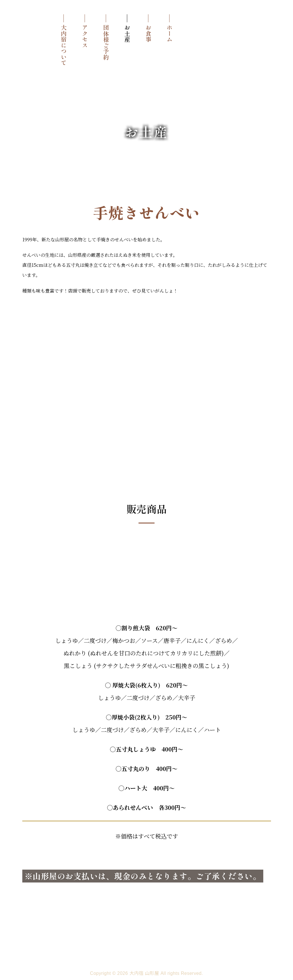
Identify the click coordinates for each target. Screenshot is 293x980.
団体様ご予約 (106, 42)
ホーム (169, 33)
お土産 (127, 33)
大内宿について (64, 45)
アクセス (85, 36)
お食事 (148, 33)
